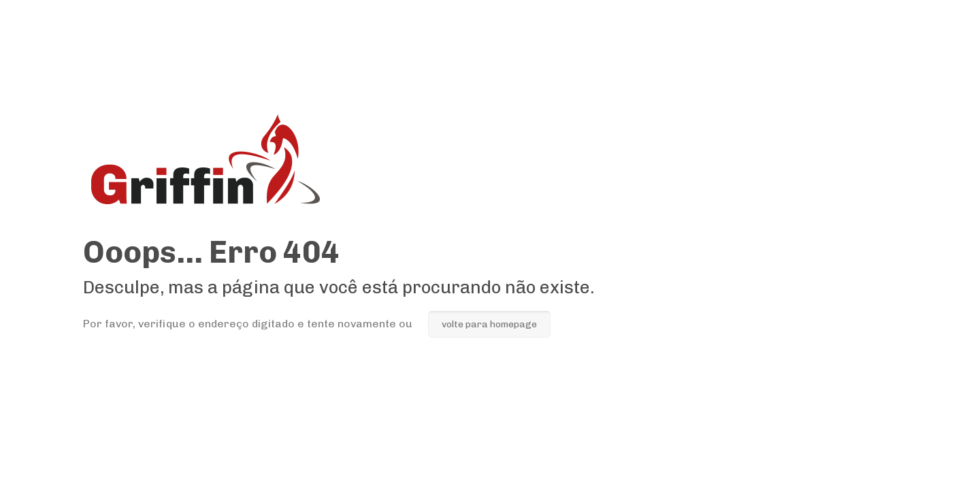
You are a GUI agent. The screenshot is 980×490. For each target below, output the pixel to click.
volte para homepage (489, 324)
